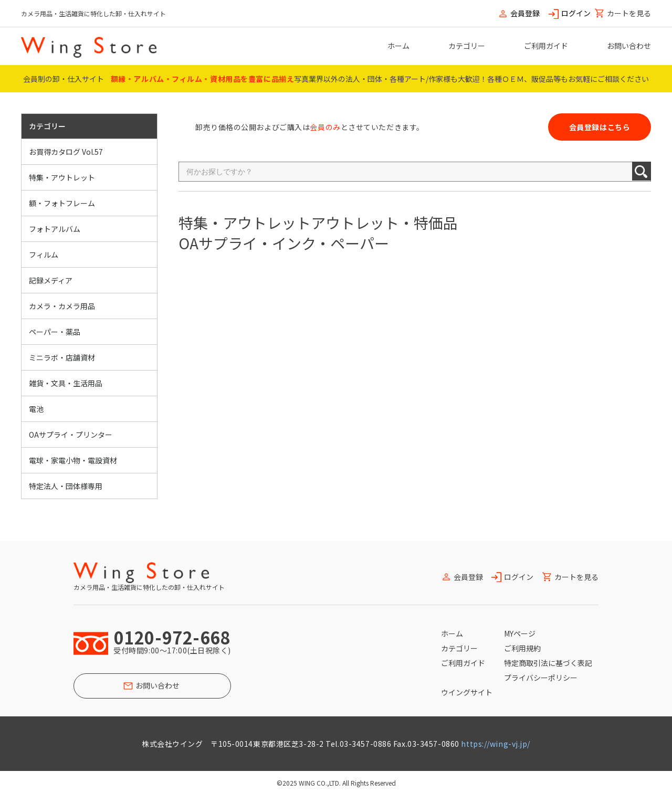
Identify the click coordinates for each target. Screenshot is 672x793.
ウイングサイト (467, 692)
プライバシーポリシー (541, 678)
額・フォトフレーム (62, 203)
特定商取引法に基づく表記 (548, 663)
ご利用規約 (522, 648)
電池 (36, 409)
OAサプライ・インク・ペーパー (284, 243)
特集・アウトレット (62, 177)
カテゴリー (467, 46)
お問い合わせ (629, 46)
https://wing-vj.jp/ (496, 744)
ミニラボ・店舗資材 (62, 357)
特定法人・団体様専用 (66, 486)
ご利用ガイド (546, 46)
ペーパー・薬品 (55, 332)
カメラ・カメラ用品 (62, 306)
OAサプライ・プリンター (71, 435)
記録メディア (51, 280)
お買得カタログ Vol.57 (66, 152)
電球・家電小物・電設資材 (73, 460)
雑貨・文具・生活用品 (66, 383)
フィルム (44, 255)
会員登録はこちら (600, 127)
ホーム (398, 46)
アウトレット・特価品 (384, 223)
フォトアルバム (55, 229)
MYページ (520, 633)
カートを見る (629, 13)
